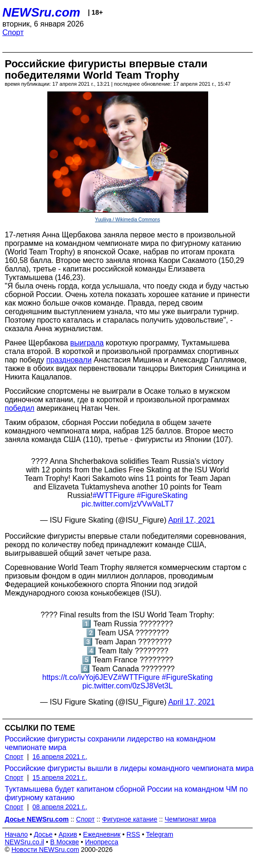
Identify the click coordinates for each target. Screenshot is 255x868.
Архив (68, 834)
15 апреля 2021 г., (60, 778)
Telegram (160, 834)
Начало (16, 834)
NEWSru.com (41, 12)
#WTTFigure (114, 495)
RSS (133, 834)
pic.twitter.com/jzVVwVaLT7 (127, 504)
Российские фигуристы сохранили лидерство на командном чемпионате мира (110, 743)
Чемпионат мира (190, 819)
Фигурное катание (130, 819)
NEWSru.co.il (24, 842)
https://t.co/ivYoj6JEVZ (80, 677)
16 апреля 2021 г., (60, 757)
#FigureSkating (162, 495)
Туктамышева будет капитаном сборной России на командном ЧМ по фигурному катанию (126, 793)
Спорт (13, 32)
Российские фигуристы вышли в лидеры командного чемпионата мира (129, 768)
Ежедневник (102, 834)
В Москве (65, 842)
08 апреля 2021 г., (60, 807)
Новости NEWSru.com (45, 850)
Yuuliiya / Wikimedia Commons (127, 220)
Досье (43, 834)
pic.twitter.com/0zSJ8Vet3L (127, 686)
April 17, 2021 (191, 520)
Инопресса (102, 842)
